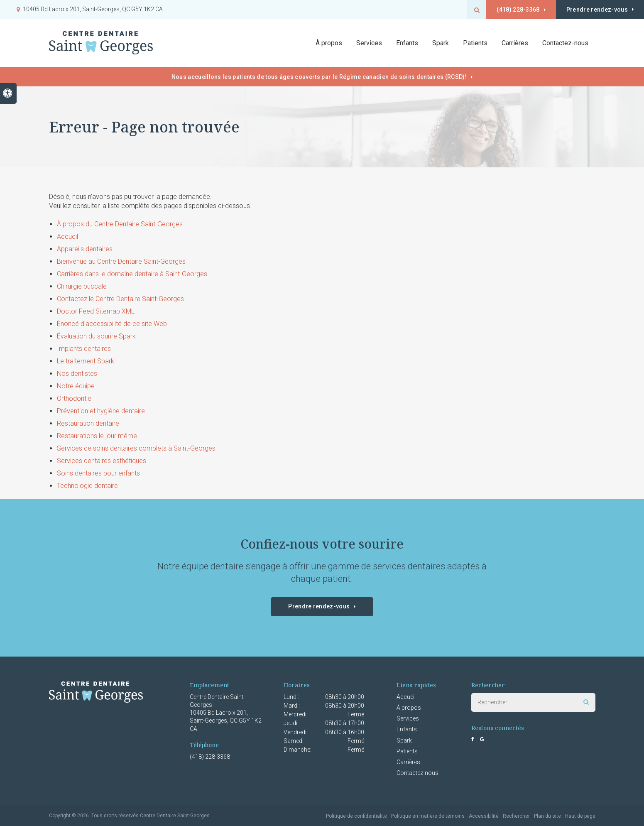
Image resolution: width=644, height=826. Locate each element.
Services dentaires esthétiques (102, 461)
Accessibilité (484, 816)
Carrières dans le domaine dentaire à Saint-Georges (132, 274)
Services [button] (369, 43)
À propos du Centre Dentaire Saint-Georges (120, 224)
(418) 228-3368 (515, 10)
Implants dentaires (84, 349)
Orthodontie (74, 398)
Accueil (67, 237)
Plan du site (547, 816)
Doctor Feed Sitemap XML (96, 311)
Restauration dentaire (88, 423)
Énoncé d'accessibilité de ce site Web (112, 324)
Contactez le (120, 299)
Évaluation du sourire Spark (96, 336)
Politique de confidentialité (356, 816)
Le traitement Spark (86, 361)
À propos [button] (329, 43)
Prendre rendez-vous (319, 606)
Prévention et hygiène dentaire (101, 411)
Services (408, 718)
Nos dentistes (77, 374)
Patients (475, 43)
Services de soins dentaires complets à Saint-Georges (136, 448)
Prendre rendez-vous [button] (596, 10)
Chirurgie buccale (82, 286)
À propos (409, 708)
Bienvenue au (121, 261)
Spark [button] (441, 43)
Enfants (407, 43)
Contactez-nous (565, 43)
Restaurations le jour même (97, 436)
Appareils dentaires (85, 249)
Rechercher (516, 816)
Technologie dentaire (87, 486)
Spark (404, 740)
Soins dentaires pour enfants (98, 473)
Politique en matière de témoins (428, 816)
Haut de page (580, 816)
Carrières (515, 43)
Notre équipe (76, 386)
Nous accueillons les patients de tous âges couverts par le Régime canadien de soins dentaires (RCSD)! (319, 77)
